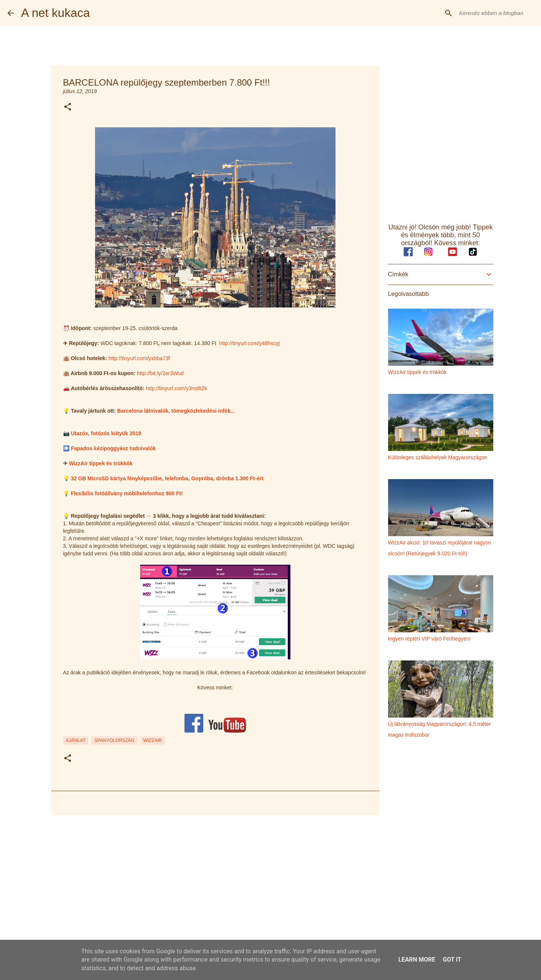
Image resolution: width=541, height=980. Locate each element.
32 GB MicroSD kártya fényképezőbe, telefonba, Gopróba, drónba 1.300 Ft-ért (167, 478)
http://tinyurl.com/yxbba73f (139, 358)
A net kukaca (55, 13)
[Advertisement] (215, 879)
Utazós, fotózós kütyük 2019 (106, 433)
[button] (68, 107)
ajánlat (76, 740)
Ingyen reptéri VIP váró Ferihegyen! (430, 639)
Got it (452, 960)
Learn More (417, 960)
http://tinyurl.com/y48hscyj (249, 343)
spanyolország (114, 740)
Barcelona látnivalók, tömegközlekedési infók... (176, 411)
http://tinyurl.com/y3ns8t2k (176, 388)
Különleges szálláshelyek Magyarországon (438, 457)
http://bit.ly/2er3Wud (160, 373)
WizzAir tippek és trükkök (100, 463)
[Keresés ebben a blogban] (496, 13)
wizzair (153, 740)
